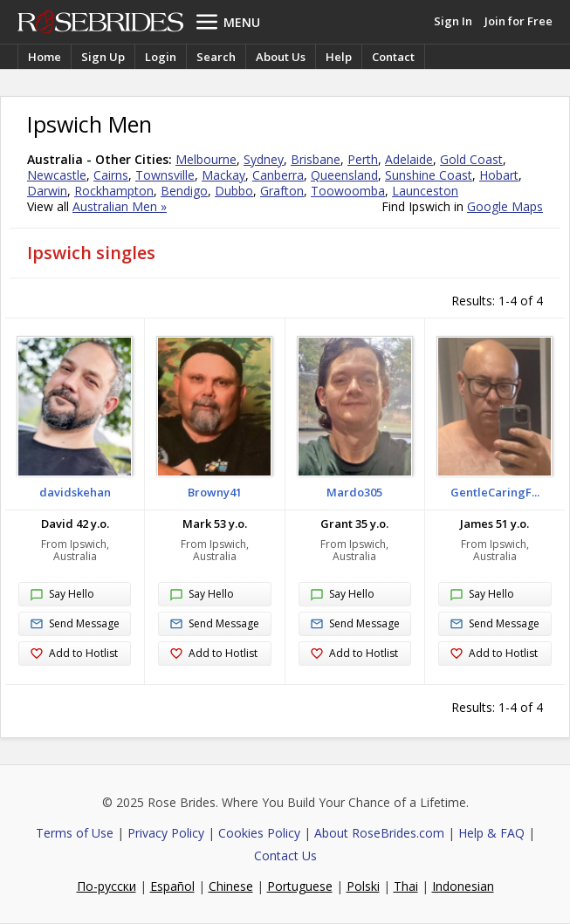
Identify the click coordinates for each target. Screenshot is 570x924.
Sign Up (103, 57)
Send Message (75, 624)
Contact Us (285, 856)
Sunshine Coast (429, 175)
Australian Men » (120, 206)
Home (45, 57)
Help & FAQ (491, 833)
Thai (406, 886)
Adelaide (409, 159)
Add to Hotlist (74, 654)
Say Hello (62, 595)
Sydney (264, 159)
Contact (393, 57)
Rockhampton (114, 191)
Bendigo (184, 191)
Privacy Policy (166, 833)
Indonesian (463, 886)
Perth (363, 159)
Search (216, 57)
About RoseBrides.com (379, 833)
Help (339, 57)
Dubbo (234, 191)
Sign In (453, 21)
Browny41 (215, 492)
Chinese (231, 886)
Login (161, 57)
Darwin (47, 191)
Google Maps (505, 206)
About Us (281, 57)
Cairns (111, 175)
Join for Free (518, 21)
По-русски (106, 886)
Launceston (425, 191)
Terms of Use (75, 833)
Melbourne (206, 159)
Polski (363, 886)
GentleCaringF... (495, 492)
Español (172, 886)
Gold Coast (471, 159)
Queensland (344, 175)
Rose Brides (100, 22)
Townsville (165, 175)
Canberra (278, 175)
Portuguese (300, 886)
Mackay (223, 175)
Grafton (282, 191)
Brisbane (316, 159)
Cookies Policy (259, 833)
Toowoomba (348, 191)
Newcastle (57, 175)
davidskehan (75, 492)
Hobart (499, 175)
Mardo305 (354, 492)
